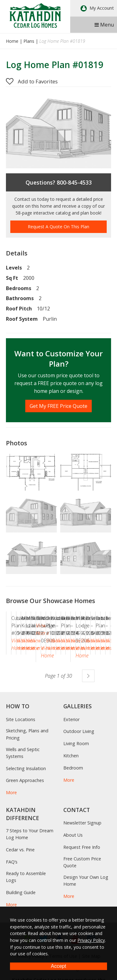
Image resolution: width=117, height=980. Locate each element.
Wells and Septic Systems (23, 799)
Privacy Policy (91, 940)
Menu (104, 25)
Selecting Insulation (26, 814)
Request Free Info (82, 893)
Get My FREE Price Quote (58, 406)
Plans (29, 41)
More (11, 839)
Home (12, 41)
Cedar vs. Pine (20, 896)
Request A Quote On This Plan (58, 227)
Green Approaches (25, 827)
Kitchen (71, 802)
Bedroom (73, 814)
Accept (58, 966)
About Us (73, 881)
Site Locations (21, 765)
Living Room (76, 790)
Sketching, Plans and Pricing (27, 780)
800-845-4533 (74, 182)
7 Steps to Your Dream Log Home (30, 880)
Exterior (71, 765)
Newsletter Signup (82, 869)
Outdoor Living (79, 777)
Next (88, 722)
